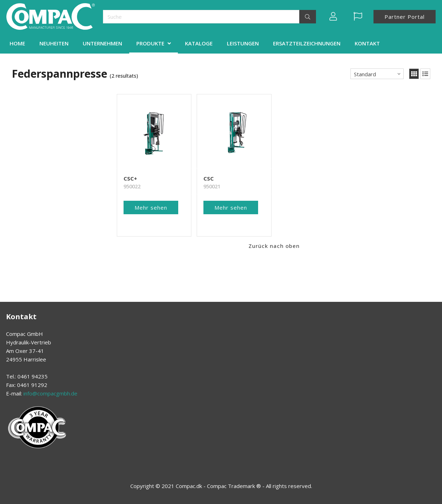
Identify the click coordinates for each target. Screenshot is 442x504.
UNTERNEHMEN (102, 43)
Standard (365, 74)
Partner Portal (405, 17)
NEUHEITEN (54, 43)
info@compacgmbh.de (50, 393)
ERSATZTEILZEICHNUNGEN (307, 43)
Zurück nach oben (274, 246)
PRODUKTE (150, 43)
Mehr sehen (151, 207)
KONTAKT (367, 43)
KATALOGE (199, 43)
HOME (17, 43)
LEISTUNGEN (243, 43)
